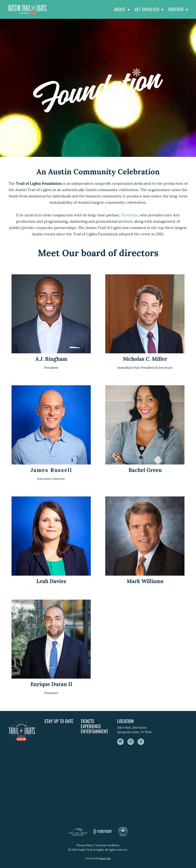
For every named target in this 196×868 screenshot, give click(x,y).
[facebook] (120, 742)
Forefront (130, 215)
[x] (141, 742)
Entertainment (94, 731)
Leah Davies (51, 582)
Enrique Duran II (51, 685)
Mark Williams (145, 582)
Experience (91, 726)
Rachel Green (145, 471)
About (122, 9)
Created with (98, 859)
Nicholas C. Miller (145, 359)
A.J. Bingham (51, 359)
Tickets (87, 721)
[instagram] (131, 742)
